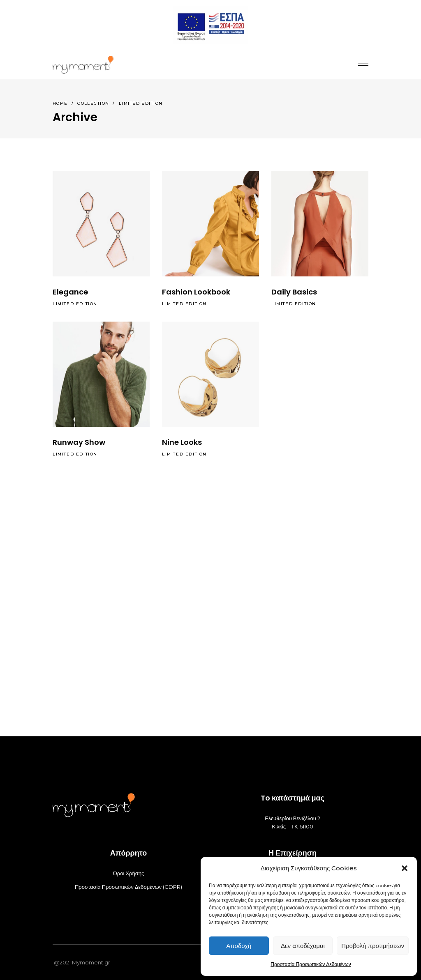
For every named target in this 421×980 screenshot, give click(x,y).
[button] (405, 868)
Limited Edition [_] (75, 304)
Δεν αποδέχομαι (303, 946)
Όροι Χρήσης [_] (128, 873)
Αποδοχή (239, 946)
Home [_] (60, 103)
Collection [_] (93, 103)
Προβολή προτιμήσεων (373, 946)
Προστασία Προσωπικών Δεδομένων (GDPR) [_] (128, 887)
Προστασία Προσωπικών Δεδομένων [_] (311, 964)
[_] (83, 65)
